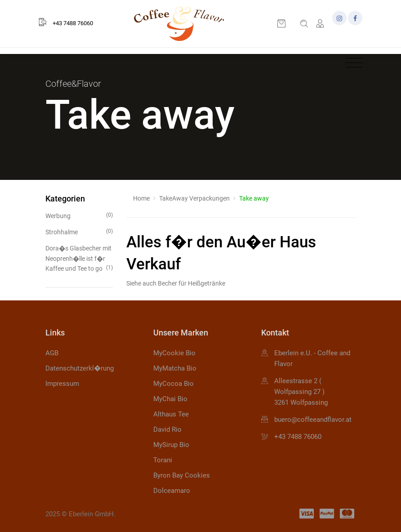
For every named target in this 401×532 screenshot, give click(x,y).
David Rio (167, 429)
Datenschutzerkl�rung (80, 368)
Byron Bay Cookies (182, 475)
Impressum (62, 384)
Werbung (79, 215)
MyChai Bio (170, 399)
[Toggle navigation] (352, 63)
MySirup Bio (171, 445)
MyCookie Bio (174, 353)
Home (141, 198)
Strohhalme (79, 231)
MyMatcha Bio (175, 368)
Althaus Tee (171, 414)
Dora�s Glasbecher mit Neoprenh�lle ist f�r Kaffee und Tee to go (79, 258)
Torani (163, 460)
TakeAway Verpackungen (194, 198)
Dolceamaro (172, 491)
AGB (52, 353)
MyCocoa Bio (174, 384)
